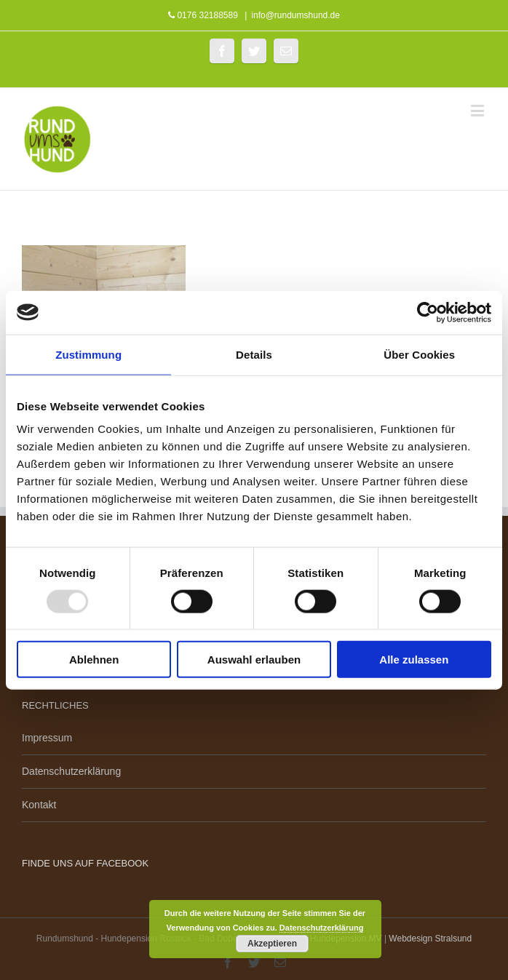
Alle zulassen (414, 660)
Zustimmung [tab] (88, 354)
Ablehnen (94, 660)
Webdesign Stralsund (430, 939)
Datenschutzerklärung (71, 771)
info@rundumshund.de (295, 15)
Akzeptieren (272, 944)
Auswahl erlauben (254, 660)
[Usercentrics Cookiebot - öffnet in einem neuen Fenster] (428, 312)
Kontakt (39, 805)
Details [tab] (254, 354)
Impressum (47, 738)
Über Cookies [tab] (419, 354)
